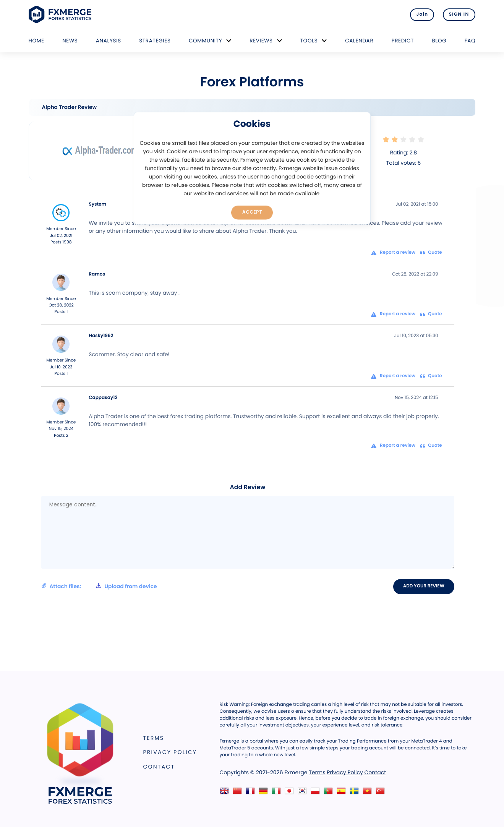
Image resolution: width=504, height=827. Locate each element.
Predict (403, 41)
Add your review (424, 586)
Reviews (261, 41)
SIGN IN (459, 15)
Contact (159, 767)
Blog (439, 41)
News (70, 41)
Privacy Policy (170, 752)
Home (36, 41)
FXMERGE (61, 14)
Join (421, 15)
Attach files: (99, 586)
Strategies (155, 41)
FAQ (470, 41)
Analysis (109, 41)
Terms (154, 738)
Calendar (359, 41)
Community (206, 41)
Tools (309, 41)
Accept (252, 212)
